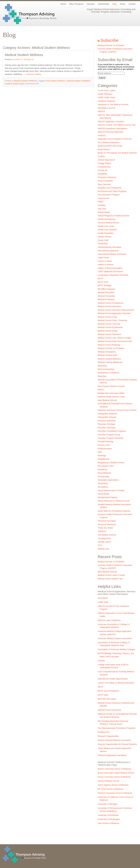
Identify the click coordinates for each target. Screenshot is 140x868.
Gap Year (102, 209)
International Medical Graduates (112, 254)
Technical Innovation (107, 521)
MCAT (101, 278)
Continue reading (34, 74)
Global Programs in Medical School (114, 216)
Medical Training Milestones (110, 362)
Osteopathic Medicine (107, 414)
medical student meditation (78, 81)
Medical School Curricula (109, 324)
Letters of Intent (105, 261)
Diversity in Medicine (107, 177)
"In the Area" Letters (107, 90)
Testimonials (103, 4)
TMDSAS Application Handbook (112, 755)
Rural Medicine (104, 473)
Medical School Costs (107, 317)
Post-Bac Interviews (107, 428)
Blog (115, 4)
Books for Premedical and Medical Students (117, 153)
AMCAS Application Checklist (111, 122)
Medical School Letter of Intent (111, 575)
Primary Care (104, 445)
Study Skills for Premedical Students (114, 511)
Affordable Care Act (107, 108)
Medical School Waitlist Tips (110, 579)
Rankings (102, 456)
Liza (32, 59)
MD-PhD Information (107, 699)
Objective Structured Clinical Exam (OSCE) (117, 410)
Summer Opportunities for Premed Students (117, 744)
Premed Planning (106, 442)
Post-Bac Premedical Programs (112, 431)
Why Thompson (76, 4)
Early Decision (104, 184)
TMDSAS (102, 531)
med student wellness (56, 81)
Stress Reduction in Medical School (114, 501)
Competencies (104, 167)
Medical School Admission (109, 306)
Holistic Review (105, 237)
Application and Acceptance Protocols (115, 139)
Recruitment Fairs (106, 466)
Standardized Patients (108, 497)
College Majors (104, 163)
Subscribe (110, 40)
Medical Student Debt (107, 355)
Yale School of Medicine (109, 823)
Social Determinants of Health (111, 490)
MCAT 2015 (103, 282)
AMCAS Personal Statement (110, 132)
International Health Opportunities (113, 679)
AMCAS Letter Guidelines (109, 620)
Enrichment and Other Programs (112, 191)
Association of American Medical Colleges (116, 649)
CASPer (101, 156)
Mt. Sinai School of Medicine (110, 789)
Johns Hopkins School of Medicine (113, 785)
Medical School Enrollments (110, 327)
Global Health (104, 212)
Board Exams (104, 149)
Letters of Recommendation (110, 268)
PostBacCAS (104, 732)
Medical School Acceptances (111, 303)
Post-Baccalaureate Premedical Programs (117, 728)
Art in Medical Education (109, 142)
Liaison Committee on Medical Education (116, 683)
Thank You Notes (105, 528)
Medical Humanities (107, 296)
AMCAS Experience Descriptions (112, 128)
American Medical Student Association (115, 638)
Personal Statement (107, 421)
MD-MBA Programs (106, 289)
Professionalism (105, 449)
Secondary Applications (108, 480)
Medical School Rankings (109, 345)
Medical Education (106, 292)
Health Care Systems (107, 230)
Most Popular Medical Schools (111, 386)
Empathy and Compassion (110, 188)
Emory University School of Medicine (114, 777)
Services (91, 4)
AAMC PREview (105, 94)
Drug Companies (105, 181)
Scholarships (103, 476)
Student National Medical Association (114, 740)
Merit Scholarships (106, 369)
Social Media (103, 494)
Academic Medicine (107, 101)
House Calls (103, 240)
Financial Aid (103, 198)
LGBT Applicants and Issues (110, 271)
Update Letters (104, 542)
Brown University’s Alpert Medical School (116, 773)
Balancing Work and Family (110, 146)
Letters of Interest (106, 264)
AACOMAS (103, 598)
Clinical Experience (106, 160)
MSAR (101, 390)
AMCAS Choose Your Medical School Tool (117, 125)
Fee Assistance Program (109, 195)
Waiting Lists (103, 549)
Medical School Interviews (109, 334)
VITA (100, 545)
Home (63, 4)
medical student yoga (14, 84)
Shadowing (103, 483)
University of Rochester (108, 815)
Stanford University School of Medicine (115, 793)
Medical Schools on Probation (111, 45)
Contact (132, 4)
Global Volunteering (107, 219)
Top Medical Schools (107, 535)
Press (123, 4)
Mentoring (102, 366)
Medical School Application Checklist (114, 313)
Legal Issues (103, 258)
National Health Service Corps (111, 397)
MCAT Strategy (105, 285)
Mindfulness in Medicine (109, 373)
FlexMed (102, 205)
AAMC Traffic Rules (107, 97)
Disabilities (103, 174)
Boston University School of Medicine (114, 769)
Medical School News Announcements (115, 341)
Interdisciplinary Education (110, 247)
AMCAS (101, 111)
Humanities (103, 244)
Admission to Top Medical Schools (113, 104)
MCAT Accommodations (108, 691)
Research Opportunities (108, 736)
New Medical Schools (107, 400)
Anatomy (102, 135)
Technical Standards (107, 524)
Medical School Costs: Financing (112, 320)
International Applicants (108, 251)
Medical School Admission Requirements (116, 310)
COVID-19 (102, 170)
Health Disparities (106, 233)
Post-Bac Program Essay (109, 435)
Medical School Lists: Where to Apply (114, 338)
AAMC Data (103, 602)
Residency (102, 470)
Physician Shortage (106, 424)
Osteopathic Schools (107, 417)
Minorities (102, 376)
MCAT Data (103, 695)
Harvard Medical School (108, 223)
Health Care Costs (106, 226)
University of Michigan (108, 804)
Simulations (103, 487)
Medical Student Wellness (24, 55)
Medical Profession (106, 299)
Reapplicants (104, 459)
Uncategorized (104, 538)
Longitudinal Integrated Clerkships (113, 275)
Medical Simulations (107, 352)
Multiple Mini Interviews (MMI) (111, 393)
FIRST (101, 202)
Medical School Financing (109, 710)
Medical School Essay (108, 331)
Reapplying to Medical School (111, 463)
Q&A (100, 452)
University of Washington (109, 819)
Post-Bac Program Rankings (110, 438)
